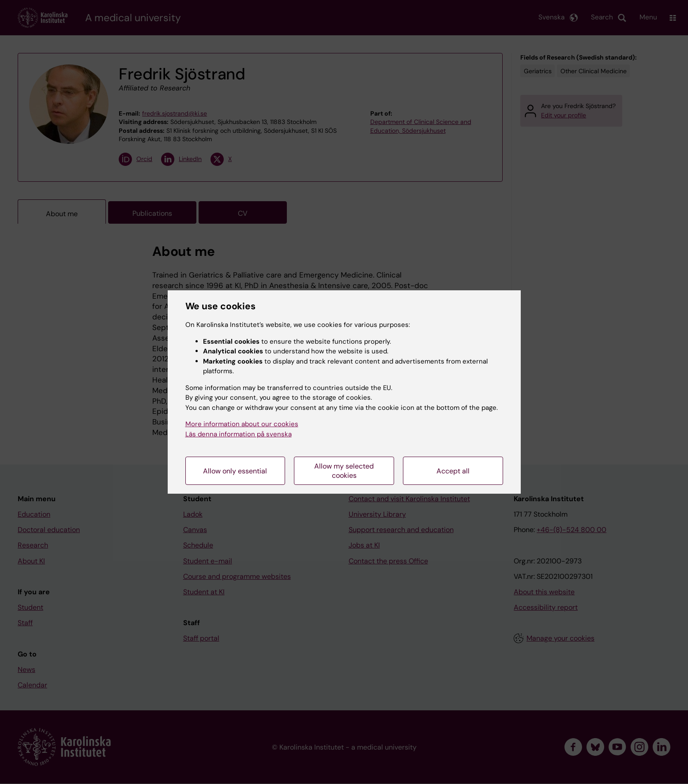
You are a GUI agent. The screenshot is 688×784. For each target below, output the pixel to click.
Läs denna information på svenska (239, 434)
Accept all (453, 471)
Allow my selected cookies (344, 471)
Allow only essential (235, 471)
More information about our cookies (242, 424)
